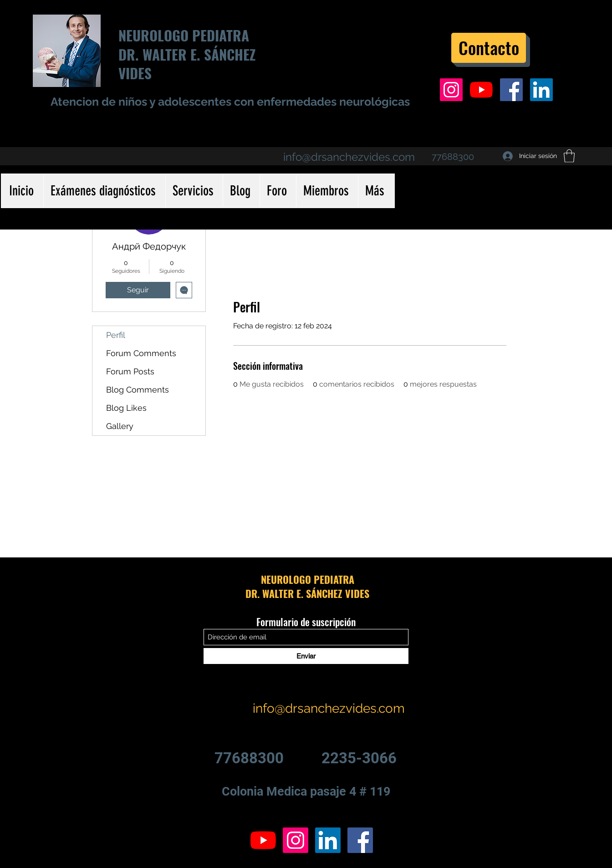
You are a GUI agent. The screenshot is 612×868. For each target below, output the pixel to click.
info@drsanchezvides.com (349, 157)
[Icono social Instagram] (451, 90)
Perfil (116, 335)
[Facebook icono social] (511, 90)
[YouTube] (481, 90)
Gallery (120, 426)
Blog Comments (138, 390)
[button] (569, 156)
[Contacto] (489, 48)
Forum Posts (130, 371)
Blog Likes (126, 408)
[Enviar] (306, 656)
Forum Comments (141, 353)
